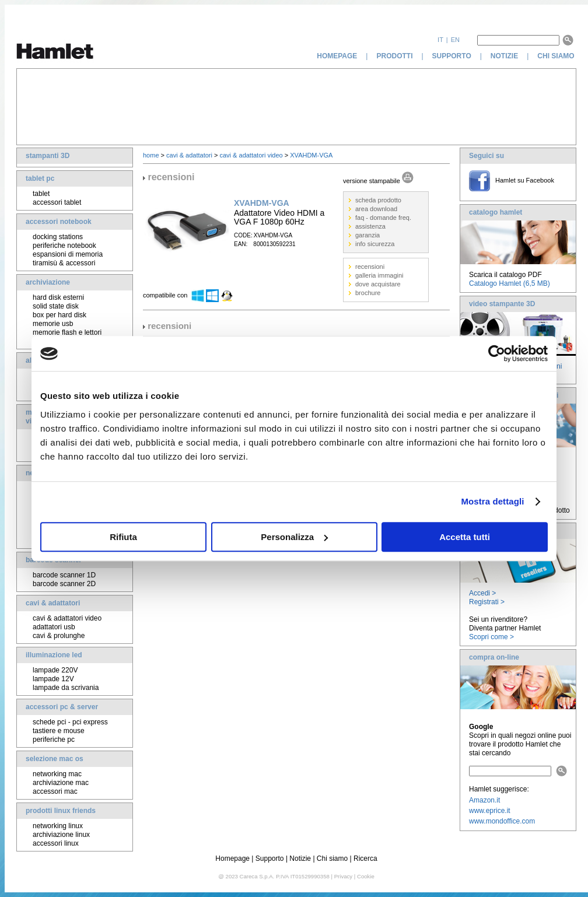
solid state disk (56, 306)
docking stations (58, 237)
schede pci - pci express (70, 722)
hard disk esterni (58, 297)
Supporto (270, 859)
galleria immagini (379, 275)
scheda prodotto (378, 200)
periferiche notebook (64, 246)
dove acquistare (378, 284)
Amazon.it (484, 800)
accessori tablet (57, 202)
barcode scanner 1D (64, 575)
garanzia (367, 235)
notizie (504, 56)
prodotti (394, 56)
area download (376, 209)
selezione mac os (55, 759)
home (151, 155)
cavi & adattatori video (67, 618)
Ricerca (365, 859)
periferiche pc (54, 740)
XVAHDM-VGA (311, 155)
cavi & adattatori (53, 603)
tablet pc (40, 178)
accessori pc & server (62, 707)
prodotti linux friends (61, 811)
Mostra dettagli (492, 501)
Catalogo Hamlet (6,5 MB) (510, 283)
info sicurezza (375, 244)
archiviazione (48, 282)
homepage (337, 56)
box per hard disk (60, 315)
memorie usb (53, 324)
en (455, 40)
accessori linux (56, 843)
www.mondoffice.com (502, 821)
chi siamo (557, 56)
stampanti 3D (48, 156)
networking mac (57, 774)
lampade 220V (55, 670)
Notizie (300, 859)
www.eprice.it (490, 811)
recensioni (370, 267)
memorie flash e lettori (67, 332)
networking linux (58, 826)
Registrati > (487, 602)
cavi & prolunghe (59, 636)
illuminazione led (54, 655)
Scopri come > (491, 637)
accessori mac (55, 791)
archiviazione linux (61, 835)
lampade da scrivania (66, 688)
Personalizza (294, 537)
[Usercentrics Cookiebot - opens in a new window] (497, 353)
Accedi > (482, 593)
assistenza (370, 226)
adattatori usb (54, 627)
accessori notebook (59, 222)
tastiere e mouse (59, 731)
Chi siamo (332, 859)
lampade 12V (53, 679)
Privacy (343, 876)
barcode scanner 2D (64, 584)
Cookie (366, 876)
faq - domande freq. (383, 218)
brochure (368, 293)
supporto (452, 56)
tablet (41, 194)
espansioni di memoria (68, 254)
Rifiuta (123, 537)
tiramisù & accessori (64, 263)
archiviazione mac (61, 783)
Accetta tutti (465, 537)
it (440, 40)
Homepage (232, 859)
